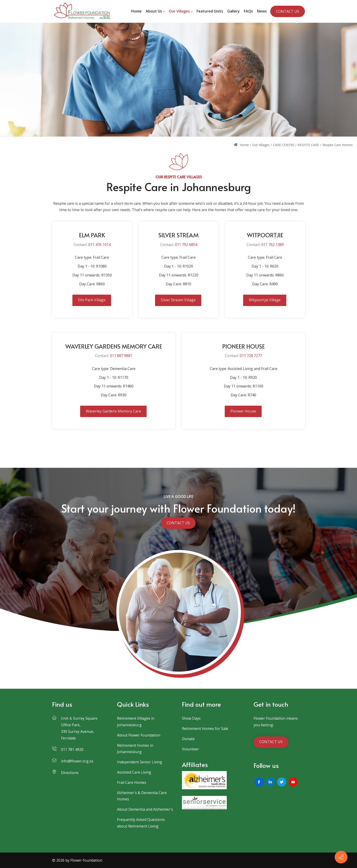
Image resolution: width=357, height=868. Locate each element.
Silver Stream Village (178, 300)
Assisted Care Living (134, 772)
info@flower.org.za (77, 761)
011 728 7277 (251, 356)
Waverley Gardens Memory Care (113, 411)
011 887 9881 (121, 356)
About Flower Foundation (139, 735)
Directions (70, 773)
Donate (188, 739)
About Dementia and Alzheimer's (145, 809)
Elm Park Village (92, 300)
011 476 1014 (99, 245)
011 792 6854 (186, 245)
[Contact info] (341, 857)
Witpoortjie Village (265, 300)
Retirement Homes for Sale (205, 729)
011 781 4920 (72, 749)
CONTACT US (288, 11)
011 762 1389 (273, 245)
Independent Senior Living (140, 762)
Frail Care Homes (132, 782)
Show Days (191, 718)
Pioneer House (243, 411)
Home (241, 145)
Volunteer (190, 749)
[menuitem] (136, 11)
